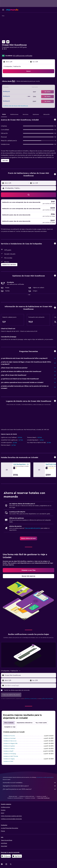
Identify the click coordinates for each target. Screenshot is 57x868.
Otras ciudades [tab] (9, 723)
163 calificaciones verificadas (23, 56)
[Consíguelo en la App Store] (17, 856)
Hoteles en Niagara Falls (10, 743)
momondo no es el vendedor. (29, 783)
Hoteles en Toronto (9, 736)
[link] (28, 538)
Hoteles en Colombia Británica (15, 798)
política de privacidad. (47, 699)
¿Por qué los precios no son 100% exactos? (29, 789)
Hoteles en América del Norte (27, 796)
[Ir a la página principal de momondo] (12, 10)
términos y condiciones (31, 699)
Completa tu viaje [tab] (10, 727)
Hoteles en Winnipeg (10, 754)
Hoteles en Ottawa (9, 749)
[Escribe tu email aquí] (30, 686)
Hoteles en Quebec (9, 746)
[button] (3, 10)
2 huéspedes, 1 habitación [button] (12, 66)
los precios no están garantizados (45, 777)
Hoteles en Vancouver (10, 741)
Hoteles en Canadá (41, 796)
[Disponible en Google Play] (6, 856)
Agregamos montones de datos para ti (29, 786)
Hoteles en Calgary (9, 759)
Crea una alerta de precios (33, 528)
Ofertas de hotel (13, 796)
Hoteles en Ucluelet (30, 798)
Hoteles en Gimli (8, 761)
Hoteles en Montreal (9, 738)
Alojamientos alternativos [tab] (25, 723)
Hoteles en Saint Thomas (11, 756)
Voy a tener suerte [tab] (41, 723)
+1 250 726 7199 (7, 53)
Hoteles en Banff (8, 751)
